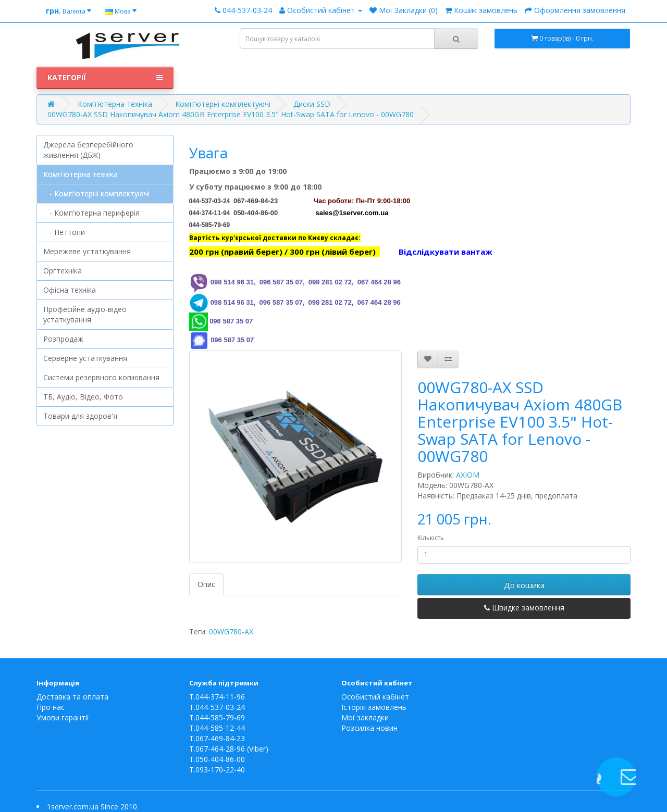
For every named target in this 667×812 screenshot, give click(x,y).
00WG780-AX (231, 632)
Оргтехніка (63, 271)
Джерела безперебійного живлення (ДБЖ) (88, 150)
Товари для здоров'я (80, 416)
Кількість (431, 538)
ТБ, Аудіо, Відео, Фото (83, 397)
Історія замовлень (374, 707)
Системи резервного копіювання (101, 377)
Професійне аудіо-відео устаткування (85, 314)
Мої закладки (365, 717)
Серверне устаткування (85, 358)
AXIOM (468, 475)
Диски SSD (312, 104)
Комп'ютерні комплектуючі (223, 104)
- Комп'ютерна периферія (91, 213)
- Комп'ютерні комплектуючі (96, 193)
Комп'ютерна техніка (115, 104)
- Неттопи (64, 232)
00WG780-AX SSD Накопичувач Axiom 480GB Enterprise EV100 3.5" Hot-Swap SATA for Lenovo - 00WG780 (231, 114)
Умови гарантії (63, 717)
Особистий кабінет (375, 697)
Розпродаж (63, 339)
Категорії (105, 78)
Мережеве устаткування (87, 251)
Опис (206, 584)
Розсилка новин (369, 728)
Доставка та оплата (72, 697)
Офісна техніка (70, 290)
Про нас (51, 707)
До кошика (524, 585)
